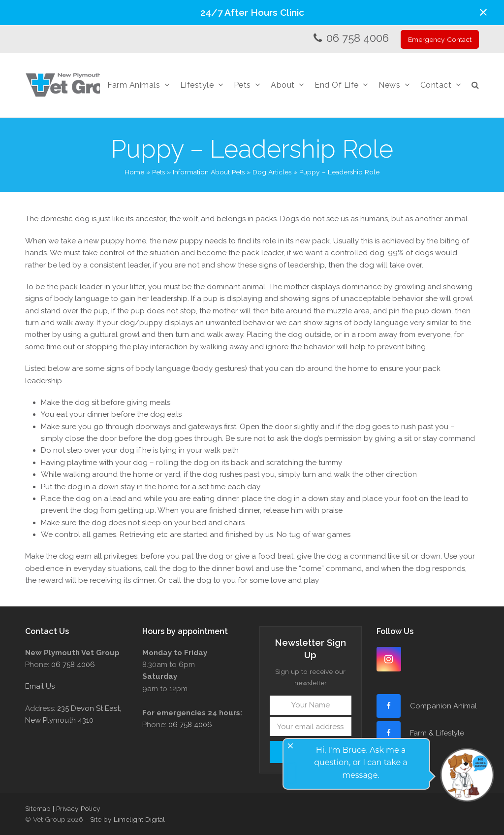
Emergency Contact (440, 39)
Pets (158, 172)
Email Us (40, 686)
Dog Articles (272, 172)
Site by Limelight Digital (127, 819)
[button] (483, 12)
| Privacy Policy (77, 808)
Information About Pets (209, 172)
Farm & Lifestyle (436, 733)
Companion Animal (443, 706)
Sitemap (38, 808)
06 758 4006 (358, 38)
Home (134, 172)
